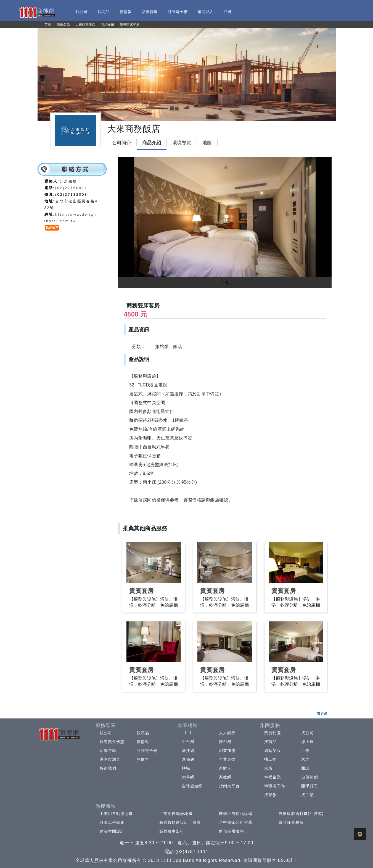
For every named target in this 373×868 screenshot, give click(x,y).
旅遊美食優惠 (112, 742)
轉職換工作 (275, 786)
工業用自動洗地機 (116, 814)
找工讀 (307, 795)
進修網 (188, 759)
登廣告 (143, 759)
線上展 (307, 742)
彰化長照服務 (232, 831)
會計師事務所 (291, 822)
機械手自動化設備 (236, 814)
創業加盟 (227, 751)
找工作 (270, 759)
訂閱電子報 (147, 751)
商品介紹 (152, 143)
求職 (268, 768)
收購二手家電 (112, 822)
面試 (305, 768)
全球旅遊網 (192, 786)
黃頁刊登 (273, 733)
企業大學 (227, 759)
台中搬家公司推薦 (236, 822)
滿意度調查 (110, 759)
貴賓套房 (141, 591)
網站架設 (273, 751)
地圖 (207, 143)
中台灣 (188, 742)
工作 (305, 751)
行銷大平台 (229, 786)
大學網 (188, 777)
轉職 (186, 768)
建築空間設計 (112, 831)
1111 (187, 733)
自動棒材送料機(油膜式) (301, 814)
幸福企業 (273, 777)
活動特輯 (108, 751)
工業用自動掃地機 (176, 814)
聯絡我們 (108, 768)
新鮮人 (225, 768)
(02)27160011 (71, 188)
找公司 (106, 733)
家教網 (225, 777)
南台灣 (225, 742)
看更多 (322, 714)
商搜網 (188, 751)
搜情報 (143, 742)
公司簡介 (121, 143)
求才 (305, 759)
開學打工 (309, 786)
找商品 (143, 733)
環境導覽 (182, 143)
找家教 (270, 795)
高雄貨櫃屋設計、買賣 (180, 822)
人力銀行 (227, 733)
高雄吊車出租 (172, 831)
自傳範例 (309, 777)
